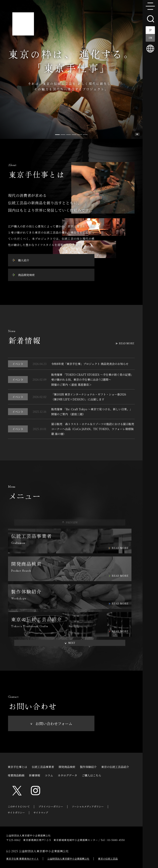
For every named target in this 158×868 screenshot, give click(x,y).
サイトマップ (41, 813)
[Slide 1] (63, 135)
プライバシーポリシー (51, 807)
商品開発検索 (26, 275)
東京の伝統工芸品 (108, 859)
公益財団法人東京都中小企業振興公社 (68, 859)
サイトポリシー (16, 813)
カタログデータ (67, 775)
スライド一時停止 (137, 134)
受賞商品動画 (16, 775)
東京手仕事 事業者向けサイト (22, 859)
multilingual (150, 49)
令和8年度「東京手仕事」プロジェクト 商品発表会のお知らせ (90, 364)
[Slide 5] (85, 135)
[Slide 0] (57, 135)
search (150, 19)
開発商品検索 (67, 766)
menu (150, 6)
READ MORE (126, 343)
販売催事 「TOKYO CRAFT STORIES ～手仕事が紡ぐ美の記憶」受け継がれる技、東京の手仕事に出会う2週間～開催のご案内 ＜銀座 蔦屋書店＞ (92, 380)
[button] (70, 643)
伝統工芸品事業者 (43, 766)
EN (150, 38)
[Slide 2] (69, 135)
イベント (18, 364)
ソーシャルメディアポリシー (88, 807)
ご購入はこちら (91, 775)
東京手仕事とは (17, 766)
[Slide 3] (74, 135)
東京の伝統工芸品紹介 (115, 766)
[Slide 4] (80, 135)
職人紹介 (24, 260)
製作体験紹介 (88, 766)
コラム (49, 775)
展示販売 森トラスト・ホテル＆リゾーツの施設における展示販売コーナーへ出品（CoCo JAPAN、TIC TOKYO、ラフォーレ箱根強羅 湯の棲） (93, 429)
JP (150, 30)
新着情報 (35, 775)
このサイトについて (19, 807)
